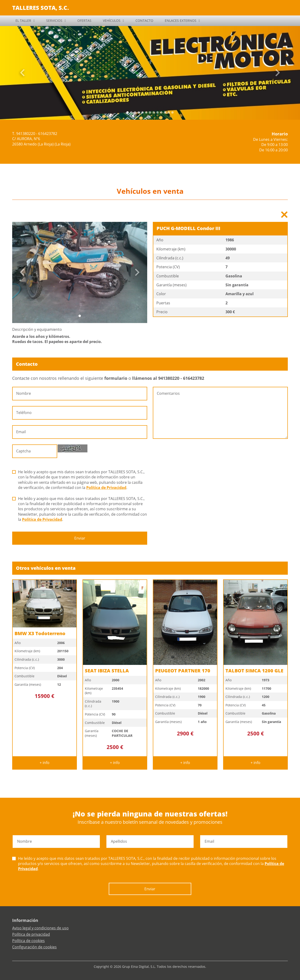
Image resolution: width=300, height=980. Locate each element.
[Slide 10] (165, 112)
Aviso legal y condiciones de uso (40, 928)
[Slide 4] (142, 112)
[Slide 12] (172, 112)
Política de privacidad (31, 934)
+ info (45, 763)
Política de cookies (28, 941)
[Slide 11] (169, 112)
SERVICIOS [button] (54, 20)
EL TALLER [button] (23, 20)
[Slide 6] (150, 112)
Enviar (80, 538)
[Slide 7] (154, 112)
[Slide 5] (146, 112)
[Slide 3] (139, 112)
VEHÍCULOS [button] (112, 20)
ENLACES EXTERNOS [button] (181, 20)
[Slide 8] (157, 112)
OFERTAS (84, 20)
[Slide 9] (161, 112)
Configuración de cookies (34, 947)
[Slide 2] (135, 112)
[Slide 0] (127, 112)
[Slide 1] (131, 112)
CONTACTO (144, 20)
